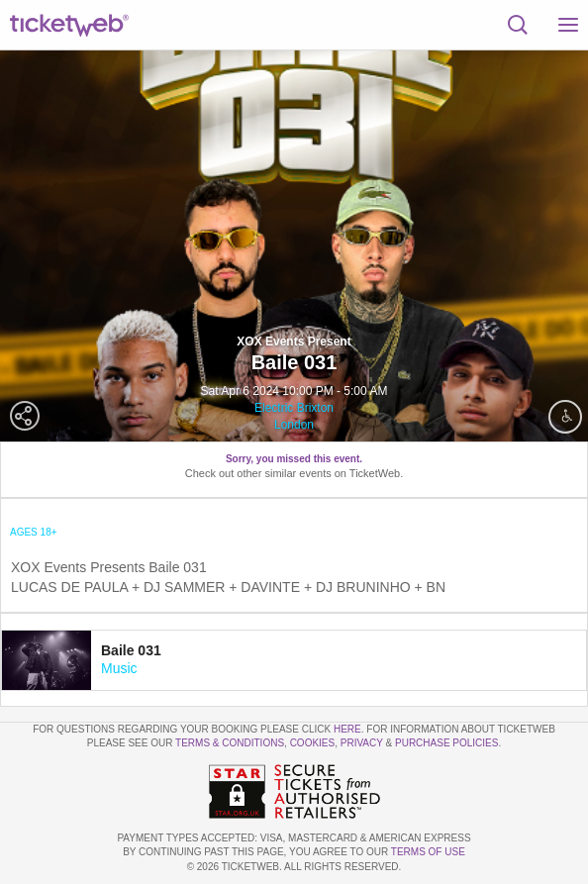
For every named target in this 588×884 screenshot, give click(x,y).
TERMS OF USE (428, 852)
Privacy (362, 743)
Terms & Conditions (230, 743)
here (347, 729)
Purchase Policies (446, 743)
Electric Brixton (294, 408)
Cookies (313, 743)
